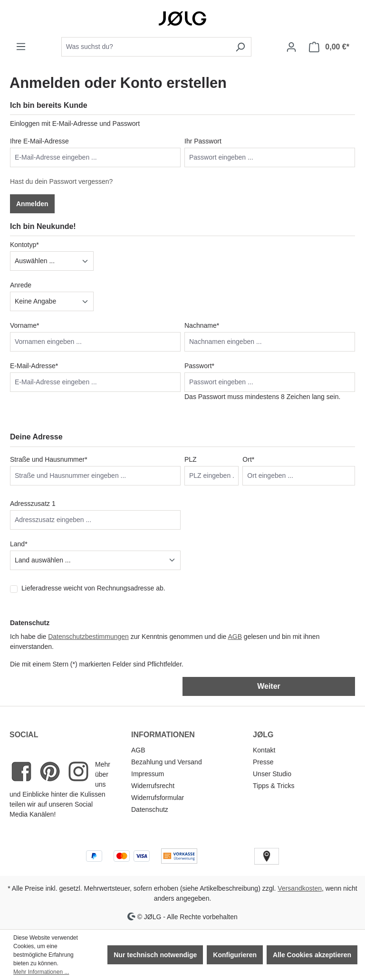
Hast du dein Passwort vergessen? (61, 181)
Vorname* (24, 325)
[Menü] (21, 47)
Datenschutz (150, 809)
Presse (263, 762)
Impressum (148, 774)
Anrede (21, 285)
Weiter (269, 686)
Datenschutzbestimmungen (88, 637)
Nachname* (202, 325)
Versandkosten (300, 888)
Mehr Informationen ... (41, 972)
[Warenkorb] (329, 47)
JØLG (263, 735)
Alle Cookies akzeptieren (312, 955)
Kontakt (264, 750)
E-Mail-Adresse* (34, 366)
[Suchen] (240, 47)
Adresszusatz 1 (33, 504)
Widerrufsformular (158, 798)
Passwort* (199, 366)
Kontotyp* (24, 245)
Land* (19, 544)
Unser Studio (272, 774)
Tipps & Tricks (274, 786)
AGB (235, 637)
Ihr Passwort (203, 141)
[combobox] (145, 47)
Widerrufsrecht (153, 786)
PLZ (191, 459)
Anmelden (32, 204)
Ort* (248, 459)
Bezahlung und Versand (167, 762)
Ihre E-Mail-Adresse (39, 141)
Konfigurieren (235, 955)
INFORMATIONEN (163, 735)
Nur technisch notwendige (155, 955)
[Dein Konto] (291, 47)
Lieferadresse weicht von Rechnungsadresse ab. (93, 588)
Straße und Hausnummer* (49, 459)
